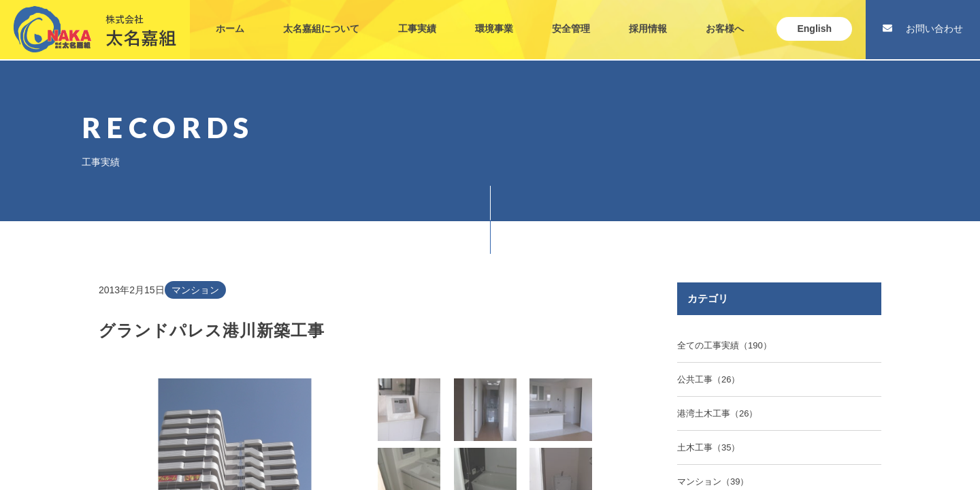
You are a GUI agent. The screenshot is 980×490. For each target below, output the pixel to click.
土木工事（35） (708, 447)
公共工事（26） (708, 379)
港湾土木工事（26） (717, 413)
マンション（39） (713, 481)
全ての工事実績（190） (724, 345)
